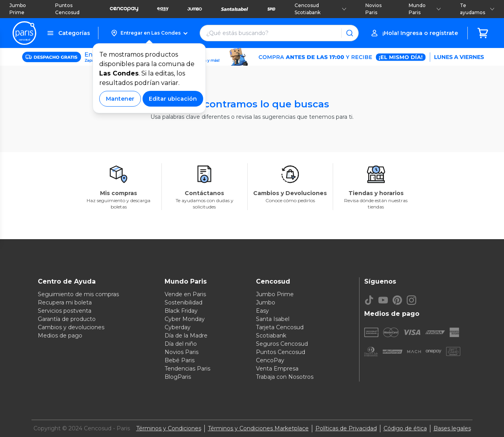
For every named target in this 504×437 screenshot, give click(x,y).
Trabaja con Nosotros (285, 377)
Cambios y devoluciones (71, 327)
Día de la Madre (186, 336)
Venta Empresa (277, 369)
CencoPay (270, 360)
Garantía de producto (67, 319)
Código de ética (405, 428)
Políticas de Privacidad (346, 428)
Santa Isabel (273, 319)
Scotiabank (271, 336)
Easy (262, 311)
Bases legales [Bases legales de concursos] (452, 428)
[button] (149, 33)
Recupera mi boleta (65, 302)
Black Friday (181, 311)
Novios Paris (373, 9)
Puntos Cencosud (67, 9)
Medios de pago (60, 336)
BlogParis (178, 377)
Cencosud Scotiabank (321, 9)
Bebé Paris (180, 360)
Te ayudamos (477, 9)
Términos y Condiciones (169, 428)
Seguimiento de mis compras (78, 294)
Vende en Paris (185, 294)
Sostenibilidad (183, 302)
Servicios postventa (65, 311)
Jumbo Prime (18, 9)
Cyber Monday (185, 319)
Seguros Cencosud (282, 344)
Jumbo (266, 302)
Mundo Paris (425, 9)
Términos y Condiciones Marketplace (258, 428)
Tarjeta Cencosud (280, 327)
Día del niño (181, 344)
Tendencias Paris (187, 369)
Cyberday (178, 327)
